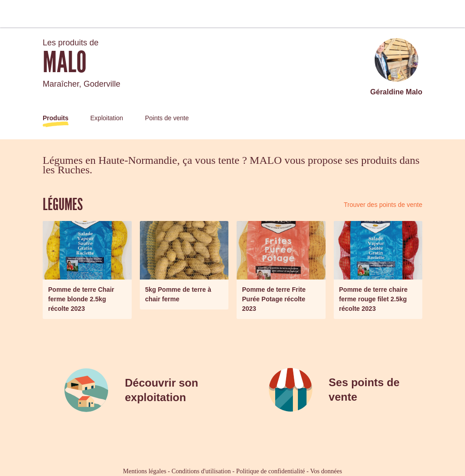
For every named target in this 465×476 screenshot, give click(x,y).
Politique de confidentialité (271, 471)
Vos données (326, 471)
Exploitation (107, 118)
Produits (56, 118)
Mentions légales (145, 471)
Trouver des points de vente (383, 205)
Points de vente (167, 118)
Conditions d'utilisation (201, 471)
